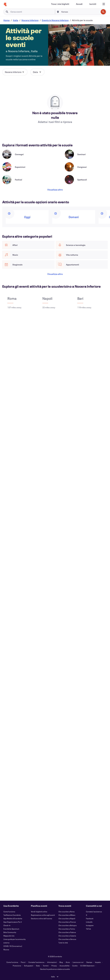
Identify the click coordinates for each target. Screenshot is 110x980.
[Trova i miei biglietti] (60, 4)
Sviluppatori (29, 966)
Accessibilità (64, 966)
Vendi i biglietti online (39, 912)
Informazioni (52, 962)
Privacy (54, 966)
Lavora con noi (78, 962)
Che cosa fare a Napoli (67, 918)
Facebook (90, 918)
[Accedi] (79, 4)
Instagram (90, 925)
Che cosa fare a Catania (67, 936)
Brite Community (10, 932)
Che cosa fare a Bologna (67, 925)
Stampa (89, 962)
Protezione (17, 966)
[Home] (5, 4)
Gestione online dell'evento (42, 918)
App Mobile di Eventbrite (13, 918)
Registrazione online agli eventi (43, 915)
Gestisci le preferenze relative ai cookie (55, 969)
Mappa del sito (9, 936)
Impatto (98, 962)
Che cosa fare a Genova (67, 939)
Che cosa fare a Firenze (67, 922)
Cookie (75, 966)
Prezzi (23, 962)
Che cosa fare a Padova (67, 932)
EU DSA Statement (87, 966)
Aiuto (68, 962)
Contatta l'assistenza (94, 912)
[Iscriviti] (93, 4)
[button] (15, 72)
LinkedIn (89, 922)
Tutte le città (63, 943)
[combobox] (80, 12)
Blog (61, 962)
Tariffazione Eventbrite (12, 915)
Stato (38, 966)
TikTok (88, 929)
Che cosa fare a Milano (67, 915)
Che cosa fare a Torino (67, 929)
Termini (46, 966)
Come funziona (9, 912)
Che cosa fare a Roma (66, 912)
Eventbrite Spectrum (11, 929)
